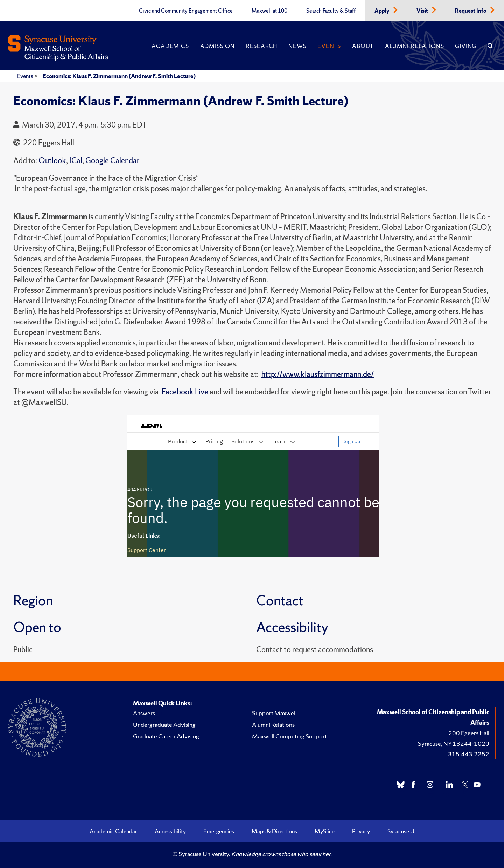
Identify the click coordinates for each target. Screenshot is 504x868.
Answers (144, 713)
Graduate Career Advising (166, 736)
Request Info (471, 11)
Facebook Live (185, 392)
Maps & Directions (274, 831)
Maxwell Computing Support (289, 736)
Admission (218, 46)
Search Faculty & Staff (331, 11)
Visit (423, 11)
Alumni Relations (414, 46)
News (297, 46)
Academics (170, 46)
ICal (76, 161)
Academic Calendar (113, 831)
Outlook (52, 161)
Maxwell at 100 (269, 11)
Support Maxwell (274, 713)
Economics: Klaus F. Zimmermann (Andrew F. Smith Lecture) (119, 76)
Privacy (361, 831)
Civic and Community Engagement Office (186, 11)
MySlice (325, 831)
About (363, 46)
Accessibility (170, 831)
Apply (383, 11)
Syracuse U (401, 831)
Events (329, 46)
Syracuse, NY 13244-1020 (454, 743)
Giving (466, 46)
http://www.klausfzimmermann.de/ (318, 374)
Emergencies (219, 831)
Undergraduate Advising (164, 725)
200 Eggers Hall (469, 733)
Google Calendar (113, 161)
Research (262, 46)
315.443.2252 (469, 754)
